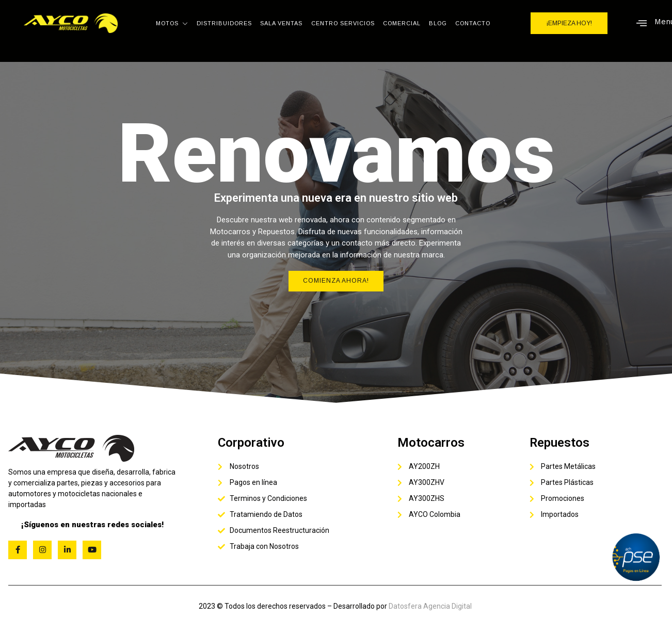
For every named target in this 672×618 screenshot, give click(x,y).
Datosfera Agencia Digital (430, 606)
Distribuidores (225, 23)
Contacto (473, 23)
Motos (173, 23)
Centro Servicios (343, 23)
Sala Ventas (282, 23)
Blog (438, 23)
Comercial (402, 23)
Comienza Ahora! (336, 281)
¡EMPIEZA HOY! (569, 23)
